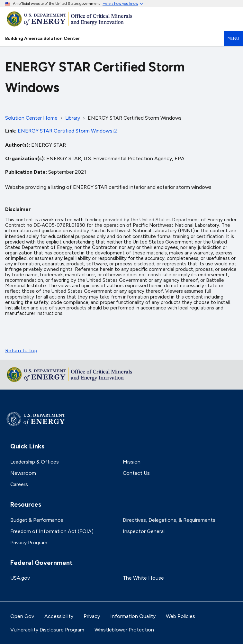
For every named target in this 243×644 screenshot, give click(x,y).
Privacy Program (29, 543)
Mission (132, 462)
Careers (19, 484)
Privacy (92, 616)
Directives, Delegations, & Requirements (169, 520)
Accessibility (59, 616)
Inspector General (144, 531)
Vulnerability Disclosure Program (47, 630)
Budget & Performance (37, 520)
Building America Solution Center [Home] (43, 38)
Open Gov (22, 616)
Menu (233, 38)
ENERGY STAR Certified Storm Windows (65, 131)
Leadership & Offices (35, 462)
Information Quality (133, 616)
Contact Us (136, 473)
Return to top (21, 350)
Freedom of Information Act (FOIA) (52, 531)
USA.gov (20, 578)
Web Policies (180, 616)
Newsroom (23, 473)
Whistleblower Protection (124, 630)
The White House (143, 578)
